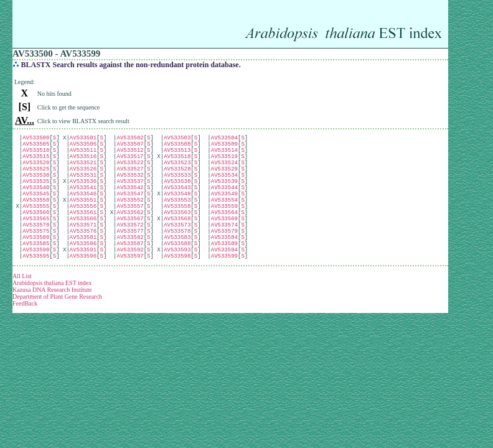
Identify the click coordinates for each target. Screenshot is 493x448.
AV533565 (36, 244)
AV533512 (130, 155)
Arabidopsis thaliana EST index (52, 320)
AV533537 (130, 196)
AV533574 (224, 252)
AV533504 (224, 139)
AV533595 (36, 293)
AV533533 (177, 188)
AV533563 (177, 236)
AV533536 (83, 196)
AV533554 (224, 220)
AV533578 (177, 260)
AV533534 (224, 188)
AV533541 (83, 204)
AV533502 (130, 139)
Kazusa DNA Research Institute (52, 327)
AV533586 (83, 277)
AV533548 (177, 212)
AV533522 (130, 171)
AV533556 (83, 228)
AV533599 (224, 293)
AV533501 (83, 139)
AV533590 (36, 285)
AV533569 (224, 244)
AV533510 (36, 155)
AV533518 (177, 163)
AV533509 (224, 147)
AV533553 (177, 220)
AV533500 (36, 139)
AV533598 (177, 293)
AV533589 (224, 277)
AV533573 (177, 252)
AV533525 (36, 180)
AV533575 (36, 260)
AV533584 (224, 268)
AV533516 (83, 163)
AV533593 (177, 285)
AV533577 (130, 260)
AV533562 (130, 236)
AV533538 (177, 196)
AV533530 (36, 188)
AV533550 (36, 220)
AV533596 (83, 293)
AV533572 (130, 252)
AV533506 (83, 147)
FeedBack (25, 341)
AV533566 (83, 244)
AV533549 (224, 212)
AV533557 (130, 228)
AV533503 (177, 139)
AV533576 (83, 260)
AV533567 (130, 244)
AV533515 (36, 163)
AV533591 (83, 285)
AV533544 (224, 204)
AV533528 (177, 180)
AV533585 (36, 277)
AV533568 (177, 244)
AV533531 (83, 188)
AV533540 (36, 204)
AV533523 (177, 171)
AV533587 (130, 277)
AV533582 (130, 268)
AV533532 (130, 188)
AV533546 (83, 212)
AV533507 (130, 147)
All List (22, 313)
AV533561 (83, 236)
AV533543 (177, 204)
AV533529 (224, 180)
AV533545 (36, 212)
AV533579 (224, 260)
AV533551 (83, 220)
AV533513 (177, 155)
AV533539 (224, 196)
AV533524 (224, 171)
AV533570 (36, 252)
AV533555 (36, 228)
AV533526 (83, 180)
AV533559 (224, 228)
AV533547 (130, 212)
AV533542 (130, 204)
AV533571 (83, 252)
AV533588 (177, 277)
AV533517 (130, 163)
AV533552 (130, 220)
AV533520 (36, 171)
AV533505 (36, 147)
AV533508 (177, 147)
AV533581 (83, 268)
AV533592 (130, 285)
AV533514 (224, 155)
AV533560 (36, 236)
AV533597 (130, 293)
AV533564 (224, 236)
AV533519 (224, 163)
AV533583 (177, 268)
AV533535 (36, 196)
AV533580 (36, 268)
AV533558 (177, 228)
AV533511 (83, 155)
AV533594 (224, 285)
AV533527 (130, 180)
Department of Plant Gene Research (57, 334)
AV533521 (83, 171)
